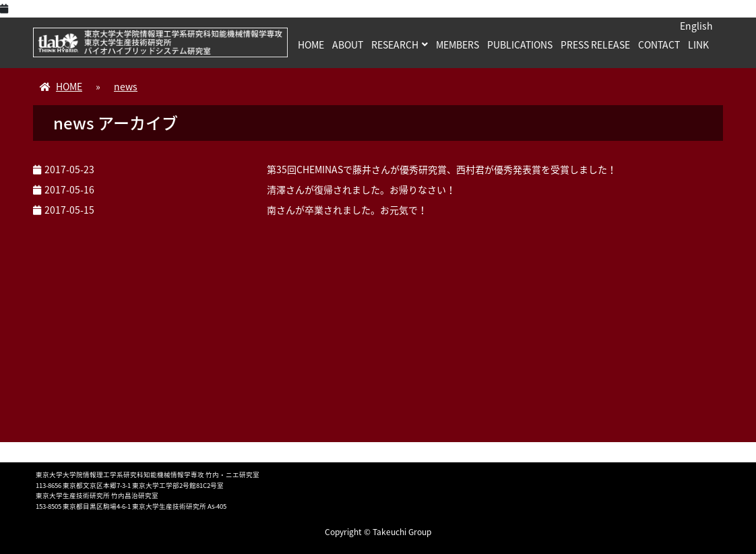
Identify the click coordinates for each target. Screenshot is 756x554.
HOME (311, 44)
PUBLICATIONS (520, 44)
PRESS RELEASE (595, 44)
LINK (698, 44)
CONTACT (659, 44)
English (696, 26)
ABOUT (348, 44)
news (126, 86)
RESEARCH (395, 44)
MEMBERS (458, 44)
